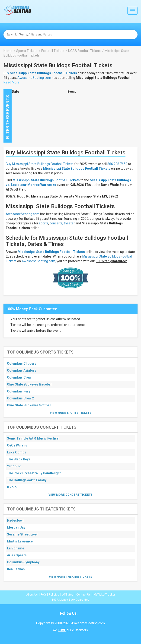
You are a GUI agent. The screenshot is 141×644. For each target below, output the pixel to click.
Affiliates (68, 595)
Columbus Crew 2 (20, 398)
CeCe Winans (17, 445)
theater (69, 223)
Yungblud (14, 466)
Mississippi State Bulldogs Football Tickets (77, 169)
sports (44, 223)
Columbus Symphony (23, 562)
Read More (11, 82)
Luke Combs (17, 452)
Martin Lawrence (20, 541)
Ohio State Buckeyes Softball (29, 405)
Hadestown (16, 520)
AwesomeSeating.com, (39, 261)
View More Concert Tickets (70, 495)
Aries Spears (17, 555)
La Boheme (16, 548)
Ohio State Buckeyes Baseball (30, 384)
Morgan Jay (16, 527)
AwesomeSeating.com (34, 78)
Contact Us (83, 595)
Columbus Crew (19, 377)
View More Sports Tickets (71, 413)
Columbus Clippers (22, 363)
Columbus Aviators (22, 370)
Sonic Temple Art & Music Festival (33, 438)
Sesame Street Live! (22, 534)
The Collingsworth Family (27, 480)
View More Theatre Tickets (70, 577)
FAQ (43, 595)
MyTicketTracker (104, 595)
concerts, (56, 223)
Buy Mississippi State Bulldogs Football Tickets (40, 164)
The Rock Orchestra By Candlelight (34, 473)
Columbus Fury (19, 391)
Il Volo (12, 487)
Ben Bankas (16, 569)
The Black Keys (19, 459)
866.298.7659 (117, 164)
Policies (54, 595)
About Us (32, 595)
